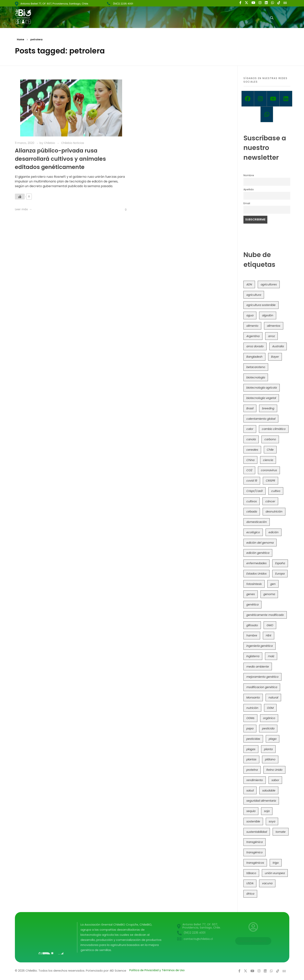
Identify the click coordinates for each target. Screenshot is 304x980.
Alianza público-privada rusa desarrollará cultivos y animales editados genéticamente (60, 159)
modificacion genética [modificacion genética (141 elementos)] (262, 687)
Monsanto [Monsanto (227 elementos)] (253, 698)
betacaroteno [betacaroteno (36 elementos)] (256, 367)
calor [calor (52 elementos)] (250, 429)
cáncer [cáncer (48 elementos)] (270, 501)
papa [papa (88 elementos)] (250, 728)
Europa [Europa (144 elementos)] (280, 574)
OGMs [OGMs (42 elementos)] (250, 718)
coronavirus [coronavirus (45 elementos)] (269, 470)
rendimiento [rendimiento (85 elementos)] (255, 780)
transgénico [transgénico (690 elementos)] (255, 852)
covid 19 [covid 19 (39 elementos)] (252, 481)
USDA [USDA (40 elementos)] (250, 883)
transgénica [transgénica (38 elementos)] (255, 842)
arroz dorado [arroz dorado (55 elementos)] (255, 346)
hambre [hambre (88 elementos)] (252, 635)
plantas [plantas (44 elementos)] (251, 759)
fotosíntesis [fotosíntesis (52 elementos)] (254, 584)
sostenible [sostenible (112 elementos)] (253, 821)
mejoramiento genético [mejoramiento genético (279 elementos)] (262, 677)
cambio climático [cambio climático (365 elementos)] (274, 429)
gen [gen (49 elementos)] (273, 584)
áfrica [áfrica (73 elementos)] (250, 894)
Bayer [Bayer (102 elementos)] (275, 357)
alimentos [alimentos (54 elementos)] (274, 326)
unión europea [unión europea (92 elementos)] (275, 873)
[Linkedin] (286, 99)
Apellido (249, 189)
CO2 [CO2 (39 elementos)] (249, 470)
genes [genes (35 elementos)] (251, 594)
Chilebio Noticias (73, 143)
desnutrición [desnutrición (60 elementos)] (274, 512)
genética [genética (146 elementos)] (252, 605)
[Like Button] (20, 201)
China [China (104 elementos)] (250, 460)
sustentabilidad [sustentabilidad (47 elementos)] (257, 832)
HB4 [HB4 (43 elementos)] (269, 635)
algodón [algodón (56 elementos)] (268, 315)
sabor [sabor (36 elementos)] (275, 780)
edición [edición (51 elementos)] (274, 532)
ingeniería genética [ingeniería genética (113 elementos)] (260, 646)
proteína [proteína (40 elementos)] (252, 770)
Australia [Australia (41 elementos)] (278, 346)
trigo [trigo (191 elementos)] (276, 863)
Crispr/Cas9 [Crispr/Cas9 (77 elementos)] (255, 491)
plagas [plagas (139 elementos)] (251, 749)
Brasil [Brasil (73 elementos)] (250, 408)
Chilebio (50, 143)
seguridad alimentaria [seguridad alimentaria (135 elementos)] (261, 801)
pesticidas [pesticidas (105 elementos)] (253, 739)
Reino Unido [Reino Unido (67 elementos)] (274, 770)
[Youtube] (273, 99)
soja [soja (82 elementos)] (267, 811)
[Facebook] (248, 99)
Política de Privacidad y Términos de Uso (157, 970)
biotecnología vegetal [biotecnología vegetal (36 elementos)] (261, 398)
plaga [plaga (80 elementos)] (273, 739)
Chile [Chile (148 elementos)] (270, 450)
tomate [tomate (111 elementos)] (281, 832)
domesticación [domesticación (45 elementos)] (257, 522)
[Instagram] (260, 99)
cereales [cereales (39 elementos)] (252, 450)
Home (20, 39)
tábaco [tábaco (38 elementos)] (251, 873)
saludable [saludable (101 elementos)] (269, 790)
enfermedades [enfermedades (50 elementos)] (256, 563)
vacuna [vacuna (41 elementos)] (267, 883)
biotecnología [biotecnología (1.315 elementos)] (256, 377)
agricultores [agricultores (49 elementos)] (269, 284)
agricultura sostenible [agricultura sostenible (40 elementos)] (261, 305)
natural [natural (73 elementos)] (273, 698)
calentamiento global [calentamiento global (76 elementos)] (261, 419)
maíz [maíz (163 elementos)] (271, 656)
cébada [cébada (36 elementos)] (252, 512)
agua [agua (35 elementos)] (250, 315)
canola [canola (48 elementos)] (251, 439)
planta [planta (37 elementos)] (268, 749)
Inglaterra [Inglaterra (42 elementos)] (253, 656)
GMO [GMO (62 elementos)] (270, 625)
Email (247, 203)
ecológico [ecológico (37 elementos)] (253, 532)
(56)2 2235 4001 (123, 4)
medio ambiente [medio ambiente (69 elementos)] (258, 667)
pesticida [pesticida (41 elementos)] (268, 728)
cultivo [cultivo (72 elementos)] (276, 491)
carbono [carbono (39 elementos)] (270, 439)
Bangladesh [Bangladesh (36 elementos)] (254, 357)
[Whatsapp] (267, 114)
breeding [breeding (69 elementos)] (268, 408)
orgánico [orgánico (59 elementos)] (269, 718)
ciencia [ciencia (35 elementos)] (268, 460)
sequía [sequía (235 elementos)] (251, 811)
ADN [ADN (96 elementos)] (249, 284)
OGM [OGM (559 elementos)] (270, 708)
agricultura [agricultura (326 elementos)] (254, 295)
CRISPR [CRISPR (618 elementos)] (270, 481)
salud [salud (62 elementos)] (250, 790)
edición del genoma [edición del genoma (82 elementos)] (260, 543)
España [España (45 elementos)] (280, 563)
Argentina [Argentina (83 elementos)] (253, 336)
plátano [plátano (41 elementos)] (270, 759)
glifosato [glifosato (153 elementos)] (252, 625)
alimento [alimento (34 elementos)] (252, 326)
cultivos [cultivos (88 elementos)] (252, 501)
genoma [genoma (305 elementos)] (269, 594)
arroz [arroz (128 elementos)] (271, 336)
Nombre (249, 175)
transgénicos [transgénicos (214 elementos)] (255, 863)
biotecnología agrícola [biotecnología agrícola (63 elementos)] (262, 388)
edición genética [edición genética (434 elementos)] (258, 553)
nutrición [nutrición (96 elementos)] (252, 708)
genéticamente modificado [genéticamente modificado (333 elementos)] (265, 615)
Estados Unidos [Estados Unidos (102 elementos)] (256, 574)
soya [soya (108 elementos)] (272, 821)
